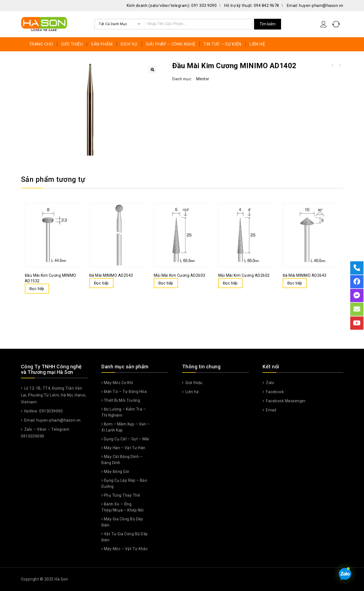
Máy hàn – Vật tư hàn (125, 448)
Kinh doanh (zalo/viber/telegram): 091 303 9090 (172, 6)
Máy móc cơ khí (118, 383)
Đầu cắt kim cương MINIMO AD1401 (339, 65)
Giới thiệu (193, 383)
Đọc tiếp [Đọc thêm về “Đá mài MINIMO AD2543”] (101, 283)
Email (271, 410)
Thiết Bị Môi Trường (122, 400)
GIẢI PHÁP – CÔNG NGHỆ (171, 44)
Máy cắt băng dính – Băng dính (122, 460)
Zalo (270, 383)
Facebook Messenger (285, 401)
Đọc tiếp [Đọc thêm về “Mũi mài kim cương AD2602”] (230, 283)
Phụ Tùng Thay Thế (122, 495)
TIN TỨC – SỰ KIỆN (223, 44)
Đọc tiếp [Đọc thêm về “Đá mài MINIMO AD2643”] (295, 283)
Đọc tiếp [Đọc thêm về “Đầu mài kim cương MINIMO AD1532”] (37, 289)
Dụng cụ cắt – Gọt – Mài (127, 439)
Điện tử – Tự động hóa (125, 392)
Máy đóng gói (117, 472)
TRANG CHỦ (41, 44)
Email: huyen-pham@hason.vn (315, 6)
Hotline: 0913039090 (43, 411)
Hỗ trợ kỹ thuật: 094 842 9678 (252, 6)
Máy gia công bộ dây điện (122, 522)
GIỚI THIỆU (72, 44)
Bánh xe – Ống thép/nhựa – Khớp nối (122, 507)
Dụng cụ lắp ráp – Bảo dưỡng (124, 483)
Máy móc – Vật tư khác (126, 549)
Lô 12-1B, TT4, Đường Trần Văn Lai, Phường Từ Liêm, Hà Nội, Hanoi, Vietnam (54, 395)
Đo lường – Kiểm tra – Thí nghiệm (124, 412)
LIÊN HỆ (258, 44)
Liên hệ (191, 392)
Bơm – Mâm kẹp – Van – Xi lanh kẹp (126, 427)
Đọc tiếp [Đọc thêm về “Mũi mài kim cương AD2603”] (166, 283)
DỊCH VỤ (129, 44)
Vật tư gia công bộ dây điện (125, 537)
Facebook (275, 392)
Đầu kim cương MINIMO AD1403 (332, 65)
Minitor (203, 79)
